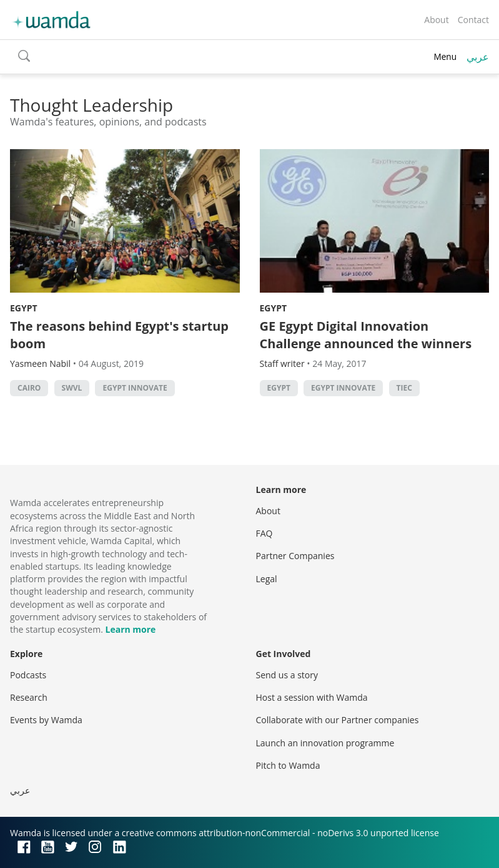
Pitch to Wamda (288, 765)
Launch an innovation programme (325, 743)
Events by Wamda (46, 720)
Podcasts (28, 675)
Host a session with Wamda (312, 697)
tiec (404, 388)
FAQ (264, 533)
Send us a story (287, 675)
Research (29, 697)
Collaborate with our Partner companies (338, 720)
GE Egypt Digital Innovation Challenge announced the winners (366, 335)
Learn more (131, 629)
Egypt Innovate (135, 388)
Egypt (24, 308)
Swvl (72, 388)
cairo (29, 388)
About (436, 20)
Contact (473, 20)
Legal (267, 579)
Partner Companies (295, 556)
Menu (445, 56)
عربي (478, 57)
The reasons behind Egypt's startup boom (119, 335)
